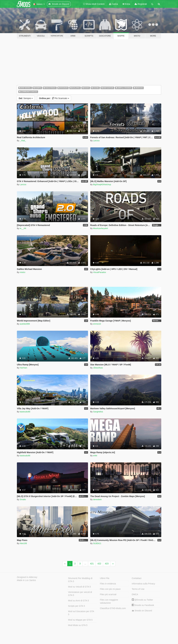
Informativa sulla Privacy (143, 584)
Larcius (96, 141)
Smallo (23, 499)
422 (99, 564)
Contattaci (137, 578)
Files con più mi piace (110, 589)
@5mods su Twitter (142, 600)
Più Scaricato (54, 98)
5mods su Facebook (143, 605)
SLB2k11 (97, 543)
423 (107, 564)
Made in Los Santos (26, 580)
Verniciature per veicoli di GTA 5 (80, 594)
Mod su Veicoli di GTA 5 (79, 587)
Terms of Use (138, 589)
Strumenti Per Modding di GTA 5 (80, 580)
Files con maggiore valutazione (109, 601)
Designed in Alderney (27, 577)
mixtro (22, 272)
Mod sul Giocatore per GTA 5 (81, 613)
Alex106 (23, 543)
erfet (95, 456)
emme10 (97, 324)
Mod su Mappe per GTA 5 (80, 620)
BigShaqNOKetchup (102, 184)
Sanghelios (98, 412)
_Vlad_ (23, 141)
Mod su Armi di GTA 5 (78, 601)
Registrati (141, 4)
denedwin (97, 499)
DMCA (135, 594)
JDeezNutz (98, 368)
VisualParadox (100, 272)
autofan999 (25, 324)
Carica (113, 4)
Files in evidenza (108, 584)
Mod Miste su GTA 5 (78, 625)
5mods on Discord (142, 611)
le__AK (23, 228)
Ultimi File (105, 578)
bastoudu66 (25, 412)
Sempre (26, 98)
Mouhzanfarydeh (101, 228)
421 (92, 564)
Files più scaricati (108, 594)
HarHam (23, 368)
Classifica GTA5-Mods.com (113, 608)
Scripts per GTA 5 (76, 606)
